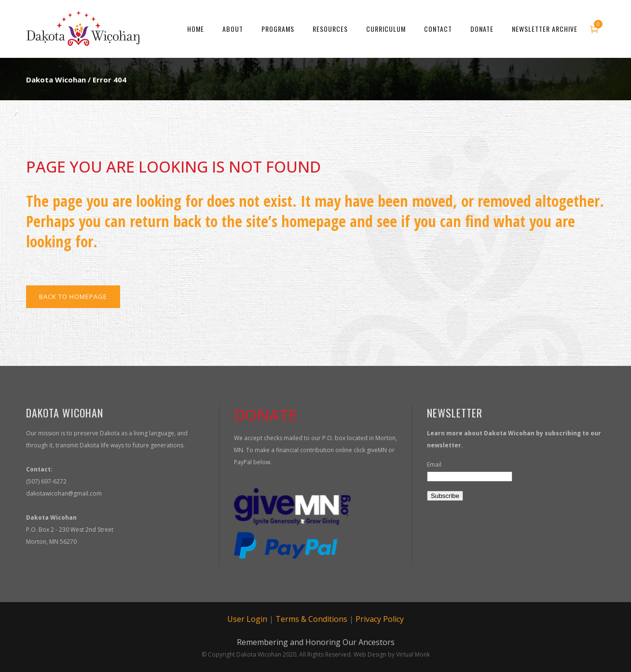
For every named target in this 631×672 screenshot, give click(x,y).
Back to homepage (73, 296)
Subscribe (445, 496)
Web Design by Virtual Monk (392, 654)
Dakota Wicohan (56, 80)
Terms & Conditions (311, 619)
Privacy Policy (380, 619)
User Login (247, 619)
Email (434, 464)
